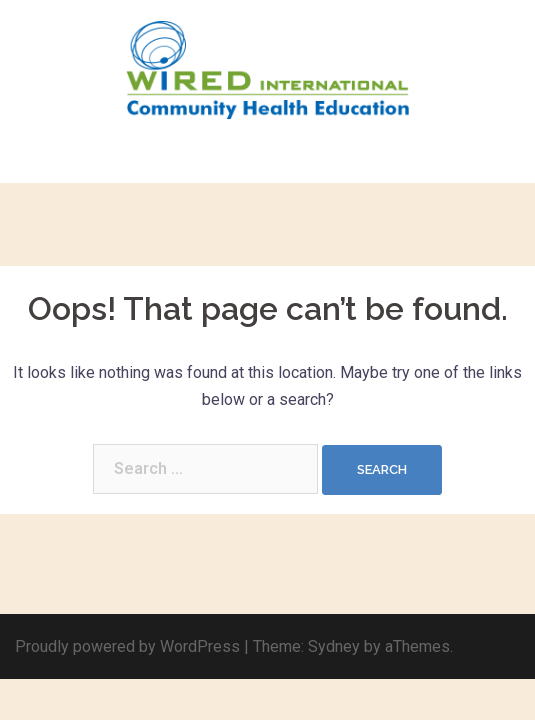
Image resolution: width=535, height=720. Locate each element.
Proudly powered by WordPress (127, 646)
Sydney (334, 646)
